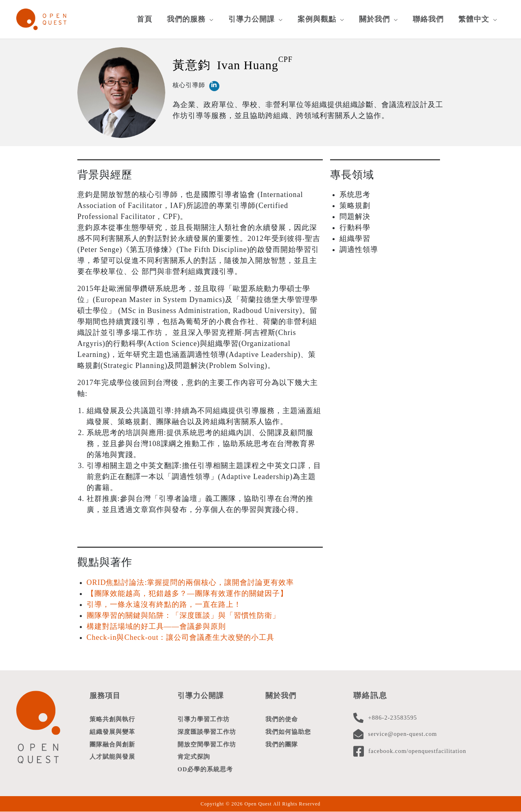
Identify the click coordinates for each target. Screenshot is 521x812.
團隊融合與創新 (112, 744)
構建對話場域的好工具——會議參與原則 (156, 625)
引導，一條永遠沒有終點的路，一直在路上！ (164, 603)
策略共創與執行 (112, 718)
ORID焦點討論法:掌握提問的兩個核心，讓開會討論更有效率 (190, 581)
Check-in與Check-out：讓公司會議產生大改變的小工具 (181, 636)
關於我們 (282, 694)
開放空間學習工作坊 (207, 744)
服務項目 (106, 694)
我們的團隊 (282, 744)
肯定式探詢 (194, 757)
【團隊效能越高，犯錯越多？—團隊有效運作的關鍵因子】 (187, 592)
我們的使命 (282, 718)
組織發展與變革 (112, 731)
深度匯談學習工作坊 (207, 731)
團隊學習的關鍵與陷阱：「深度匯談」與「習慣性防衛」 (183, 614)
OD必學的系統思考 (205, 770)
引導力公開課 (202, 694)
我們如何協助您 (288, 731)
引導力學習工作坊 (204, 718)
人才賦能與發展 (112, 757)
